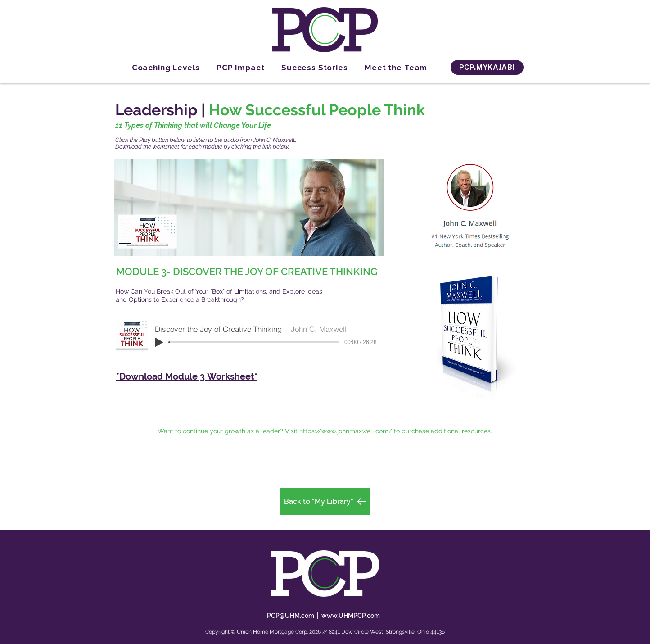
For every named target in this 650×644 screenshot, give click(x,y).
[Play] (159, 342)
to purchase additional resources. (443, 431)
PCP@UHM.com (291, 616)
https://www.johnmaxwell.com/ (346, 431)
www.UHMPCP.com (351, 616)
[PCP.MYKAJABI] (487, 67)
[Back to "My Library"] (325, 501)
